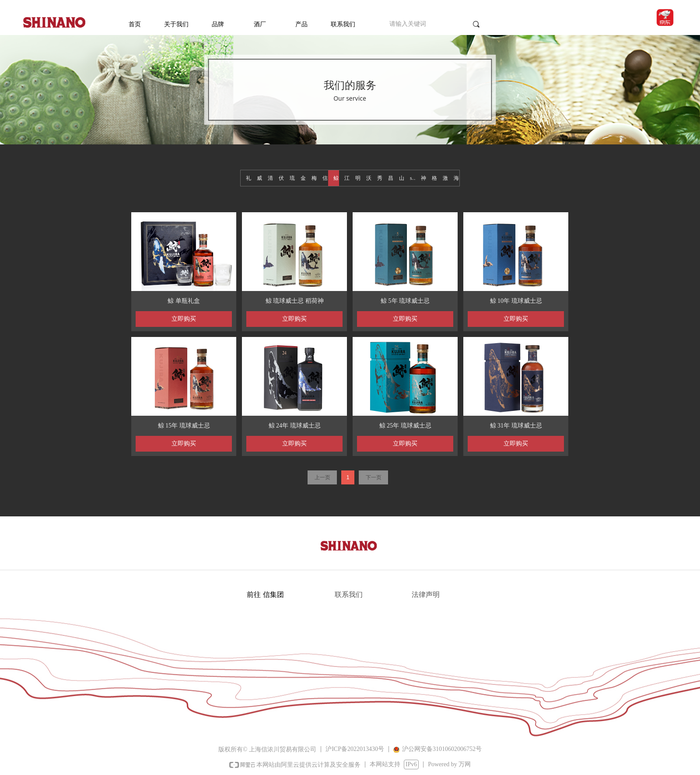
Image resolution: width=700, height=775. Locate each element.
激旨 (446, 178)
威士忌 (260, 178)
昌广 (391, 178)
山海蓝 (402, 178)
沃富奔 (369, 178)
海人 (457, 178)
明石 (358, 178)
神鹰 (424, 178)
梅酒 (314, 178)
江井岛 (347, 178)
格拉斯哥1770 (435, 178)
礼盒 (249, 178)
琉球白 (292, 178)
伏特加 (282, 178)
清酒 (271, 178)
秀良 (380, 178)
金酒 (303, 178)
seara (413, 178)
